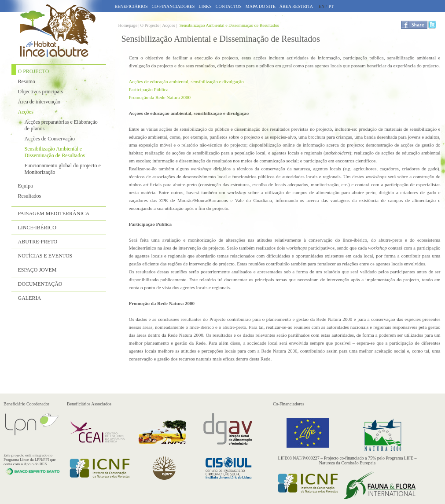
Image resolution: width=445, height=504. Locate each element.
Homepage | (129, 25)
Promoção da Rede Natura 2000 (160, 97)
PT (331, 6)
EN (322, 6)
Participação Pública (149, 89)
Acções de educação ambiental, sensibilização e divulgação (186, 81)
